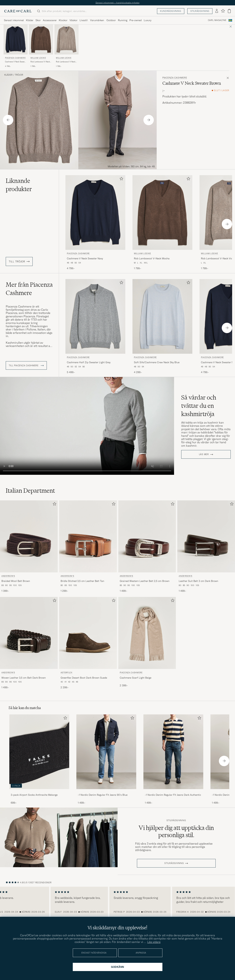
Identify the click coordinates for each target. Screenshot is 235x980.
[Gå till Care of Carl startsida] (18, 11)
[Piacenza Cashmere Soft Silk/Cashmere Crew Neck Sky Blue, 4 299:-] (162, 327)
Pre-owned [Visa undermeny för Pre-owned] (136, 20)
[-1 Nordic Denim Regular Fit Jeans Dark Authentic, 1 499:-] (173, 759)
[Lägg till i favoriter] (121, 179)
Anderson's (8, 576)
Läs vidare (154, 942)
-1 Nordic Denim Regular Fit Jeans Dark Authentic (173, 795)
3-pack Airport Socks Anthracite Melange (34, 795)
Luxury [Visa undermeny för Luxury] (148, 20)
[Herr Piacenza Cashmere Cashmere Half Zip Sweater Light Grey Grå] (95, 316)
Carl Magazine (217, 20)
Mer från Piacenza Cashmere (29, 289)
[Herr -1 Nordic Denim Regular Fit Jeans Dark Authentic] (173, 752)
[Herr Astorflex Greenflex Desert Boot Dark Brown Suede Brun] (88, 633)
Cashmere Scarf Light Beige (136, 678)
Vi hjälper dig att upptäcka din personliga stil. (176, 831)
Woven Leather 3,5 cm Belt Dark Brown (24, 678)
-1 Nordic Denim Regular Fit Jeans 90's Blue (103, 795)
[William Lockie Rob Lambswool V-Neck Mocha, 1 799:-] (41, 46)
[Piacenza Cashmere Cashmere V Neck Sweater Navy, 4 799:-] (16, 46)
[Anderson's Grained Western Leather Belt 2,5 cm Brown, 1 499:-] (147, 547)
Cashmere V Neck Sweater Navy (16, 62)
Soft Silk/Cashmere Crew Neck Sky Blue (157, 362)
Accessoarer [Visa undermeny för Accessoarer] (50, 20)
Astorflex (67, 672)
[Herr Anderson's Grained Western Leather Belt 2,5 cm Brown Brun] (147, 536)
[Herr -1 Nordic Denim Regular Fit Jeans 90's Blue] (106, 752)
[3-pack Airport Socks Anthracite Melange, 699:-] (39, 759)
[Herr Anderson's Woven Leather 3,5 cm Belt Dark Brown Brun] (29, 633)
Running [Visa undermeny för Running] (123, 20)
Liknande (19, 185)
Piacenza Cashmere (15, 58)
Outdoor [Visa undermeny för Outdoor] (111, 20)
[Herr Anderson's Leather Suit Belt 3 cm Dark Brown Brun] (206, 536)
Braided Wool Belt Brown (16, 581)
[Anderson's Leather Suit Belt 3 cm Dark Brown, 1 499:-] (206, 547)
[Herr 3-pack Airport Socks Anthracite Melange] (39, 752)
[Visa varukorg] (229, 11)
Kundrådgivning (171, 11)
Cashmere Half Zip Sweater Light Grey (89, 362)
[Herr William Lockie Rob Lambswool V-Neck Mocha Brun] (41, 39)
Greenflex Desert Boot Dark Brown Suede (84, 678)
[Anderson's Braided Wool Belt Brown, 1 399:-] (29, 547)
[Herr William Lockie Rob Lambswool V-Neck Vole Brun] (67, 39)
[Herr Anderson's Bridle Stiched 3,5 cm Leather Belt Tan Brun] (88, 536)
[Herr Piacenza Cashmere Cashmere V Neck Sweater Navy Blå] (16, 39)
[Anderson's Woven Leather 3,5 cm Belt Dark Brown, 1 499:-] (29, 643)
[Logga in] (217, 11)
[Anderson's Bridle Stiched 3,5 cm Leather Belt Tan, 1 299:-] (88, 547)
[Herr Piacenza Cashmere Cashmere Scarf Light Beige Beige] (147, 633)
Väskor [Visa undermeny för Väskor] (73, 20)
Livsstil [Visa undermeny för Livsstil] (84, 20)
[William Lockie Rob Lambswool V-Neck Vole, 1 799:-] (67, 46)
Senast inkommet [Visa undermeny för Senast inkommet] (14, 20)
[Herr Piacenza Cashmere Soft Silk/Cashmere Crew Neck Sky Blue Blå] (162, 316)
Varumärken (97, 20)
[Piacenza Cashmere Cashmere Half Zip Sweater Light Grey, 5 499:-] (95, 327)
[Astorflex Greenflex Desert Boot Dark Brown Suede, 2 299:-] (88, 643)
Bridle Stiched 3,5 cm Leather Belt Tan (82, 581)
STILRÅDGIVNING (174, 863)
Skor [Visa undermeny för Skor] (38, 20)
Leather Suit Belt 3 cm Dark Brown (198, 581)
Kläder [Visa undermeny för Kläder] (30, 20)
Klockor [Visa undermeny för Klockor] (63, 20)
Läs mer (204, 454)
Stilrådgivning (200, 11)
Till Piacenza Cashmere (26, 366)
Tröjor (19, 75)
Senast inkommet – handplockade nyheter (118, 3)
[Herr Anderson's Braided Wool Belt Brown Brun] (29, 536)
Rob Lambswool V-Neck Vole (66, 62)
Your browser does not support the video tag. (87, 426)
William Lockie (38, 58)
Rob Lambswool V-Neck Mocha (40, 62)
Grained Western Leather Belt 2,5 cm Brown (145, 581)
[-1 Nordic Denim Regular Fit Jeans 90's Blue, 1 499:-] (106, 759)
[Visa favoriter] (223, 11)
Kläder (8, 75)
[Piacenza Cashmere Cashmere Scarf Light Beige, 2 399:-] (147, 643)
